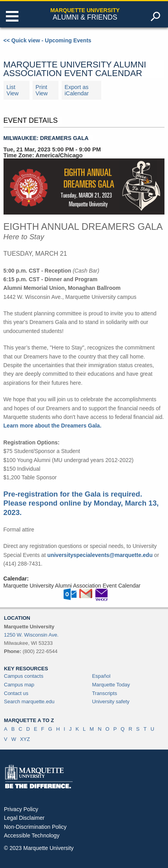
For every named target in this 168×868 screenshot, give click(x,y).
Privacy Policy (21, 809)
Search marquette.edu (29, 701)
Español (101, 676)
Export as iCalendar (77, 90)
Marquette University (85, 10)
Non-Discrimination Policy (35, 827)
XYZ (25, 739)
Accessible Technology (32, 835)
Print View (42, 90)
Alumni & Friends (85, 17)
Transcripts (104, 693)
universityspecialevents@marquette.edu (100, 555)
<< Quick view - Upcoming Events (47, 40)
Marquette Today (111, 685)
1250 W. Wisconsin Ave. (31, 635)
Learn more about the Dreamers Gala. (53, 426)
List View (13, 90)
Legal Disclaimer (24, 818)
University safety (110, 701)
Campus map (19, 685)
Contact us (16, 693)
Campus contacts (24, 676)
